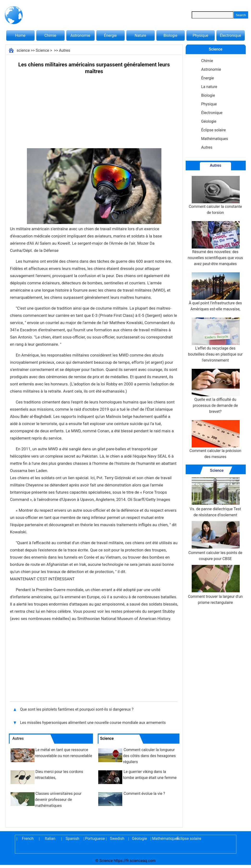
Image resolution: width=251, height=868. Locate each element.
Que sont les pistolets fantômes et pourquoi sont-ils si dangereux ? (77, 709)
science (23, 50)
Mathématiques (215, 139)
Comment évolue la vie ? (144, 794)
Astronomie (80, 35)
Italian (50, 839)
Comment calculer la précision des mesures (215, 440)
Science (43, 50)
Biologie (170, 35)
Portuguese (95, 839)
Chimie (50, 35)
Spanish (72, 839)
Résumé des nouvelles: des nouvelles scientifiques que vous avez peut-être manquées (215, 244)
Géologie (209, 121)
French (28, 839)
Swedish (117, 839)
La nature (209, 87)
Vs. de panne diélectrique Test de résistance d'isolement (215, 497)
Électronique (230, 35)
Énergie (110, 35)
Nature (141, 35)
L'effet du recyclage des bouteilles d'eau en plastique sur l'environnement (215, 340)
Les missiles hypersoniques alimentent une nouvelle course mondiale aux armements (93, 723)
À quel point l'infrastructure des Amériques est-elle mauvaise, (215, 292)
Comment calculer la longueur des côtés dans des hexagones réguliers (150, 756)
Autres (65, 50)
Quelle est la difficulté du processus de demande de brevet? (215, 391)
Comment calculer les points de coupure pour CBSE (215, 541)
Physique (200, 35)
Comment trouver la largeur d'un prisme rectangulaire (215, 585)
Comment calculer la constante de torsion (215, 195)
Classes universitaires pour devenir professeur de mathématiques (58, 800)
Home (20, 35)
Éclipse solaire (214, 130)
